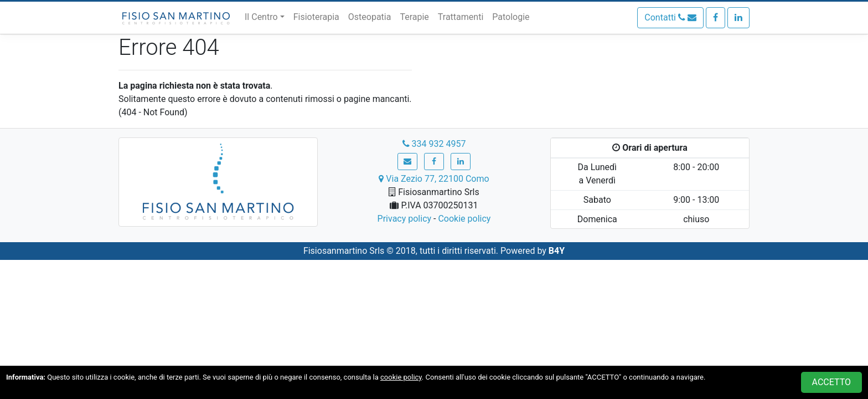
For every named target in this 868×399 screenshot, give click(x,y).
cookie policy (401, 377)
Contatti (670, 17)
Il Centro (261, 17)
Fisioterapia (316, 17)
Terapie (414, 17)
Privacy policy (405, 219)
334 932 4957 (434, 144)
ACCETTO (831, 382)
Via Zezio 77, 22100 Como (434, 179)
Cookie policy (464, 219)
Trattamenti (461, 17)
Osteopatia (370, 17)
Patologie (511, 17)
